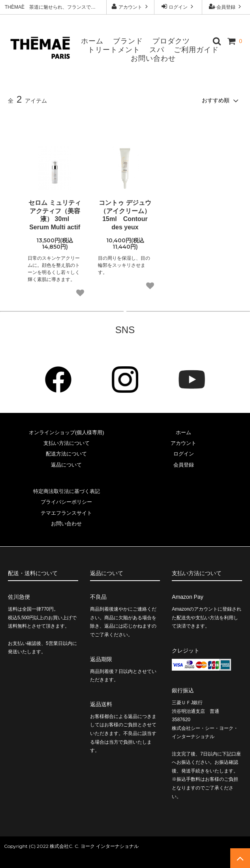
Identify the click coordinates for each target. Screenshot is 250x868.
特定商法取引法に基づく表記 (67, 491)
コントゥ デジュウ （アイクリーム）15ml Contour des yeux (125, 215)
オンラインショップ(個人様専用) (67, 432)
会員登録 (226, 7)
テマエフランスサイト (66, 513)
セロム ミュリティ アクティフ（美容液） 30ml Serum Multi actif (55, 215)
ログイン (178, 7)
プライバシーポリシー (66, 502)
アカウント (131, 7)
